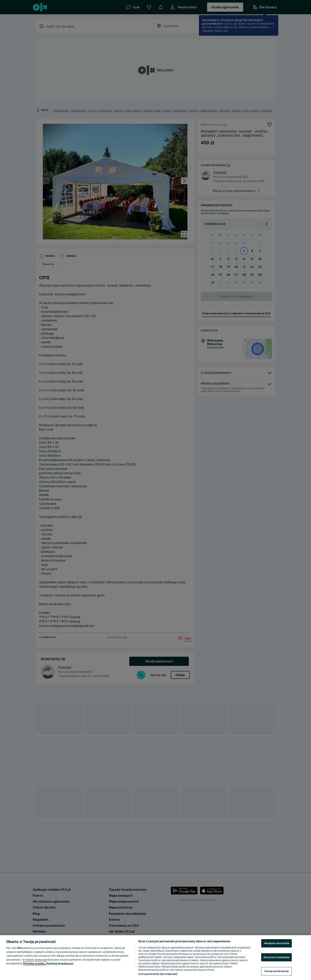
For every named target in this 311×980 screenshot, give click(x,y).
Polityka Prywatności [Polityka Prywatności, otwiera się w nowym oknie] (60, 963)
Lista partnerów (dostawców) (158, 974)
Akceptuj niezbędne (276, 957)
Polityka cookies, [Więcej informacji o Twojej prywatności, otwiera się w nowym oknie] (35, 963)
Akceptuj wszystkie (277, 943)
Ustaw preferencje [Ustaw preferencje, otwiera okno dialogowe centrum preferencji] (276, 971)
